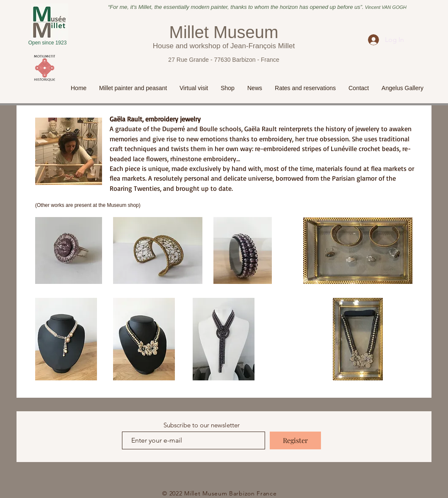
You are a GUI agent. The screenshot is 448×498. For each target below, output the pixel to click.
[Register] (295, 440)
